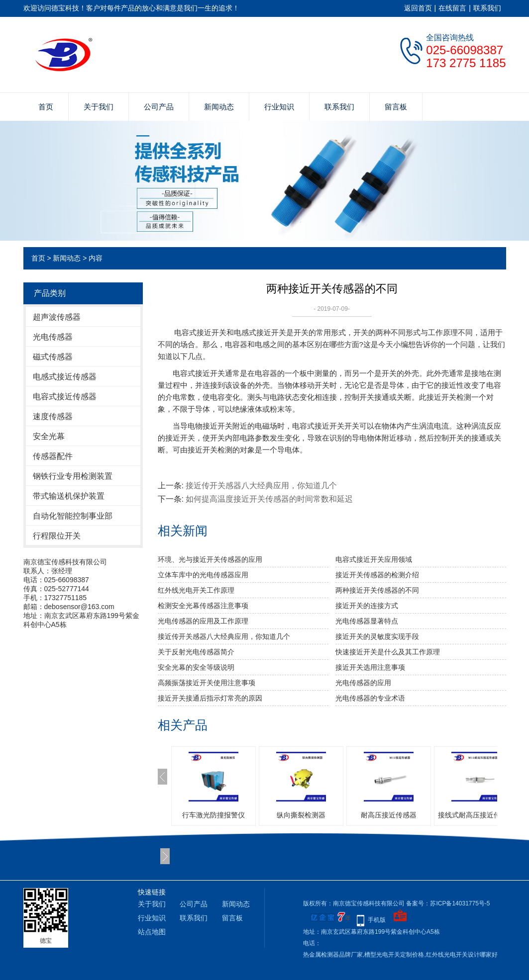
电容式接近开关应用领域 (374, 559)
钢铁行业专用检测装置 (73, 476)
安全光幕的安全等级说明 (196, 667)
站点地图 (152, 932)
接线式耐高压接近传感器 (476, 815)
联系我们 (487, 8)
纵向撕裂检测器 (301, 815)
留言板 (396, 107)
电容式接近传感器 (65, 397)
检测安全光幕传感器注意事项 (203, 606)
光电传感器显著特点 (367, 621)
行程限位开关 (57, 536)
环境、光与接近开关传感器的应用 (210, 559)
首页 (46, 107)
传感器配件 (53, 456)
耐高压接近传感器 (389, 815)
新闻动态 (219, 107)
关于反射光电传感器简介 (196, 652)
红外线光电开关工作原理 (196, 590)
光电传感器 (53, 337)
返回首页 (418, 8)
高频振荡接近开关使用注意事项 (207, 683)
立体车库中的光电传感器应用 (203, 575)
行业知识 (279, 107)
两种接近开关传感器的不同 (377, 590)
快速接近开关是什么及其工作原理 (388, 652)
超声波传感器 (57, 317)
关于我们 (99, 107)
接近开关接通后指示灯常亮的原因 (210, 698)
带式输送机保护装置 (69, 496)
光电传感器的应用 (363, 683)
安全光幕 (49, 436)
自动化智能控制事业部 (73, 516)
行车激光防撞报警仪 (213, 815)
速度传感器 (53, 416)
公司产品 (159, 107)
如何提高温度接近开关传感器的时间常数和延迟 (269, 499)
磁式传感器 (53, 357)
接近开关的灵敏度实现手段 (377, 636)
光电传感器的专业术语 (370, 698)
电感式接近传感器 (65, 377)
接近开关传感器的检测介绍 (377, 575)
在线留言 (452, 8)
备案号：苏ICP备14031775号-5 (448, 903)
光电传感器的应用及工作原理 (203, 621)
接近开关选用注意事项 (370, 667)
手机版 (377, 920)
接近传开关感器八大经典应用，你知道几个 (261, 486)
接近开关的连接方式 (367, 606)
